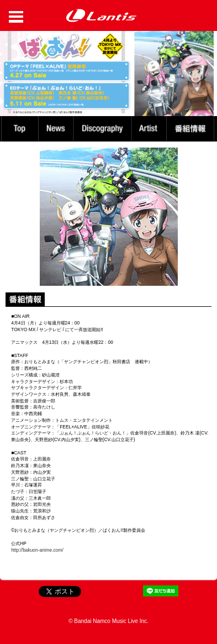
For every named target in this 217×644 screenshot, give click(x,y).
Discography (104, 129)
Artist (150, 129)
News (56, 129)
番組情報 (192, 129)
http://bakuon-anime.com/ (37, 550)
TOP (19, 129)
